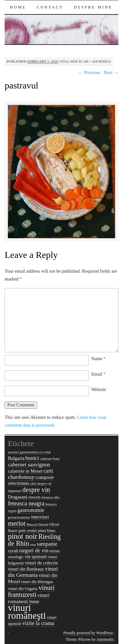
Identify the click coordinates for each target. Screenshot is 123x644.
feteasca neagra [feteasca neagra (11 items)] (26, 503)
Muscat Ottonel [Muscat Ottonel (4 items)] (37, 525)
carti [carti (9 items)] (48, 471)
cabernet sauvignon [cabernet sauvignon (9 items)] (29, 465)
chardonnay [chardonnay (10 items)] (21, 477)
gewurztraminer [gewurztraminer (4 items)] (19, 517)
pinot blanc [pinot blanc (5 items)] (47, 531)
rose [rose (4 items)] (33, 545)
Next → (111, 73)
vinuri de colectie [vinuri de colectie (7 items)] (41, 563)
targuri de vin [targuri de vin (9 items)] (34, 550)
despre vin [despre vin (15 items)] (36, 490)
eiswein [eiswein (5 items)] (34, 497)
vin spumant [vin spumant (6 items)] (36, 557)
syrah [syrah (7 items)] (13, 551)
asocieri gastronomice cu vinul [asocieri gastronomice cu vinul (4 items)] (29, 452)
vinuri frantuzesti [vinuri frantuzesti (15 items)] (31, 591)
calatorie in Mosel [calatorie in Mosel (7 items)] (25, 471)
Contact (50, 7)
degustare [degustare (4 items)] (15, 491)
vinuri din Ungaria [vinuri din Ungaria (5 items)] (23, 589)
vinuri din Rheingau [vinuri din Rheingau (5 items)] (37, 582)
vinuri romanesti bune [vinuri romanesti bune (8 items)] (29, 598)
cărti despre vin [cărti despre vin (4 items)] (41, 484)
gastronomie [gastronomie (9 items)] (31, 510)
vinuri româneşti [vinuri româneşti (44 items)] (27, 612)
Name (98, 359)
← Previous (89, 73)
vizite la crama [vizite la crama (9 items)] (38, 623)
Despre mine (93, 7)
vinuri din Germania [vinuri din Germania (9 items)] (33, 572)
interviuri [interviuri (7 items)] (40, 517)
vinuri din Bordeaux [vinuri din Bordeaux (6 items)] (26, 569)
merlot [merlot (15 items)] (17, 523)
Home (18, 7)
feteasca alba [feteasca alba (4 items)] (51, 497)
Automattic (105, 639)
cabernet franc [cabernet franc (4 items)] (50, 459)
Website (99, 390)
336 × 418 (90, 61)
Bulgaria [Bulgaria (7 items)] (16, 458)
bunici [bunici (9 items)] (32, 458)
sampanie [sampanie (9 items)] (47, 544)
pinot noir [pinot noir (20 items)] (22, 536)
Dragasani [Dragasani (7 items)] (18, 497)
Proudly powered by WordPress (88, 633)
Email (98, 374)
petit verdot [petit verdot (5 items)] (28, 531)
